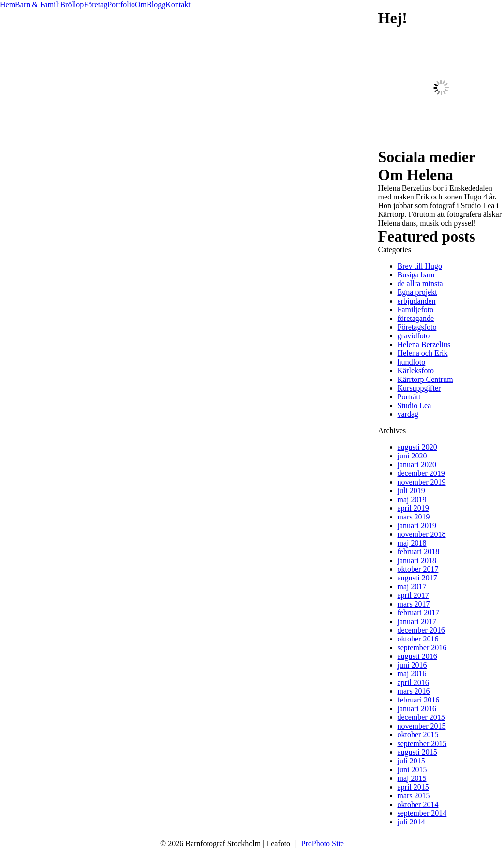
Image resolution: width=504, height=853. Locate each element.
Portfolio (121, 5)
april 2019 (413, 508)
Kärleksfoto (416, 371)
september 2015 (422, 743)
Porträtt (409, 397)
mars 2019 (414, 517)
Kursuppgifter (419, 388)
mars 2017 (414, 604)
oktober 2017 (418, 569)
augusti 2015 (417, 752)
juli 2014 (411, 822)
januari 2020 (417, 465)
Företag (96, 5)
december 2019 (421, 473)
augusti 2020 (417, 447)
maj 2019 (412, 499)
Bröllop (72, 5)
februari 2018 (419, 552)
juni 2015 (412, 769)
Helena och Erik (423, 353)
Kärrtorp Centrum (425, 379)
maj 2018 (412, 543)
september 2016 (422, 647)
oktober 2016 (418, 639)
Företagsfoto (417, 327)
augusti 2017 (417, 578)
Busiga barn (416, 275)
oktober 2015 (418, 735)
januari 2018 (417, 560)
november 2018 (422, 534)
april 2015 (413, 787)
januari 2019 (417, 526)
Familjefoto (416, 310)
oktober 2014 (418, 804)
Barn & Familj (37, 5)
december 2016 (421, 630)
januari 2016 (417, 708)
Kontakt (178, 5)
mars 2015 (414, 796)
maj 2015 (412, 778)
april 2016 (413, 682)
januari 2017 (417, 621)
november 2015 (422, 726)
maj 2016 (412, 674)
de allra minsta (420, 283)
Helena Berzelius (424, 344)
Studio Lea (415, 405)
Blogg (156, 5)
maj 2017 (412, 586)
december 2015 (421, 717)
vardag (408, 414)
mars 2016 (414, 691)
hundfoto (412, 362)
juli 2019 (411, 491)
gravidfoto (414, 336)
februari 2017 (419, 613)
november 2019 (422, 482)
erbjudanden (417, 301)
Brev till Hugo (420, 266)
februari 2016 (419, 700)
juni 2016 (412, 665)
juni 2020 (412, 456)
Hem (7, 5)
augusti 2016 (417, 656)
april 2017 (413, 595)
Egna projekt (417, 292)
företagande (416, 318)
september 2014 (422, 813)
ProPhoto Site (323, 844)
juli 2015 (411, 761)
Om (141, 5)
